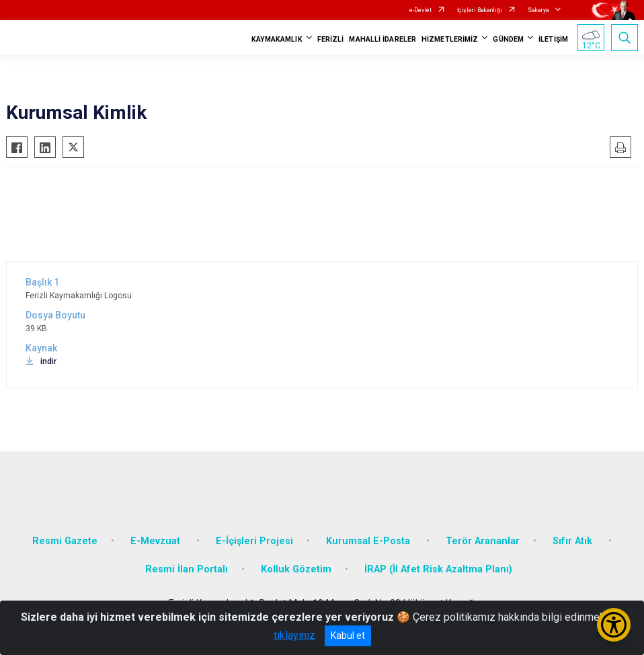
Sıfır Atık (574, 541)
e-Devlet (420, 10)
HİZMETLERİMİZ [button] (450, 39)
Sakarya (538, 10)
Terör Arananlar (483, 541)
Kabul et (348, 636)
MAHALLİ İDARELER (383, 39)
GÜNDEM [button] (508, 39)
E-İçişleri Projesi (254, 541)
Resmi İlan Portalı (187, 569)
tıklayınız (294, 635)
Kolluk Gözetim (296, 569)
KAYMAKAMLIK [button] (277, 39)
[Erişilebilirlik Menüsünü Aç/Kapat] (614, 625)
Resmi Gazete (65, 541)
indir (41, 361)
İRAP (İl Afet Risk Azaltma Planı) (438, 569)
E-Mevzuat (157, 541)
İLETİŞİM (553, 39)
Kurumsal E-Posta (369, 541)
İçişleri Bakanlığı (480, 10)
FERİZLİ (331, 39)
